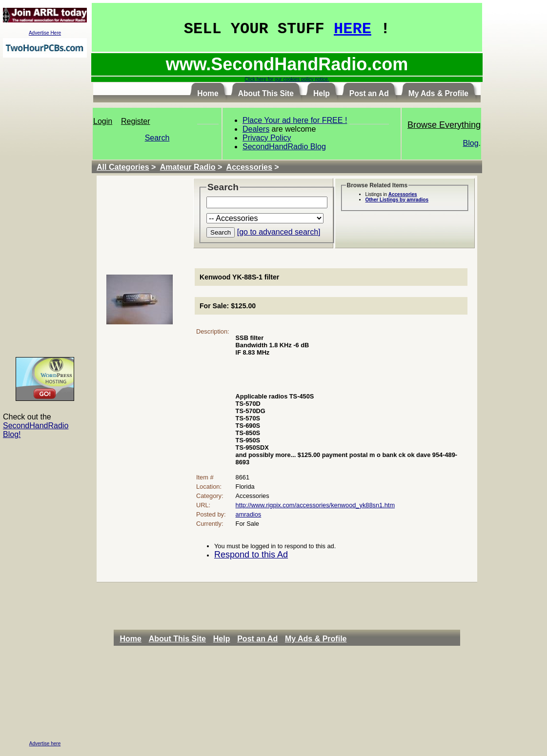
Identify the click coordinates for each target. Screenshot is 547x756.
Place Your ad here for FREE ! (295, 120)
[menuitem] (133, 639)
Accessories (249, 167)
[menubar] (236, 639)
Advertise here (45, 744)
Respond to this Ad (251, 555)
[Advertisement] (45, 207)
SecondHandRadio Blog (284, 147)
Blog (471, 143)
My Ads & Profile (316, 639)
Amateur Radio (188, 167)
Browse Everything (444, 125)
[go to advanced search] (279, 232)
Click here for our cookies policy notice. (287, 79)
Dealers (256, 129)
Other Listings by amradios (397, 200)
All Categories (123, 167)
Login (103, 121)
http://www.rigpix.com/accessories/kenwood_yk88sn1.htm (315, 505)
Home (130, 639)
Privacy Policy (267, 138)
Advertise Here (45, 33)
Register (136, 121)
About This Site (177, 639)
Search (157, 138)
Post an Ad (257, 639)
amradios (249, 514)
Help (222, 639)
